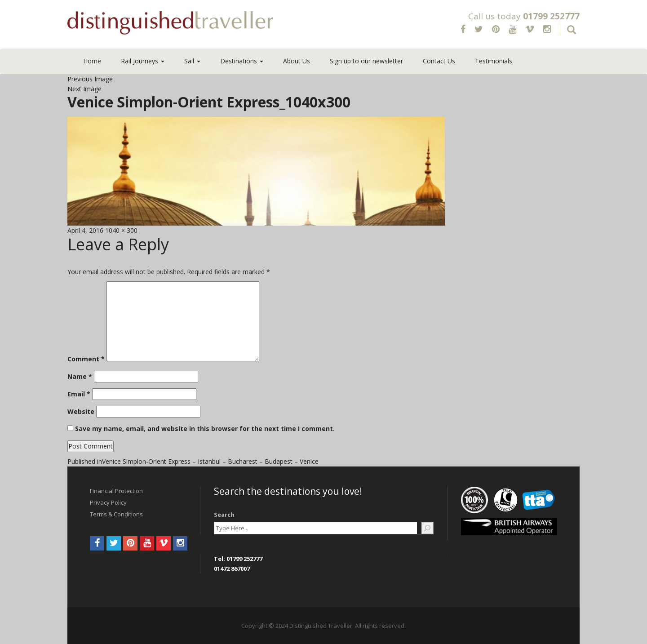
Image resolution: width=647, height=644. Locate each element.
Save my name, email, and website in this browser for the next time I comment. (205, 429)
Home (92, 61)
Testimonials (494, 61)
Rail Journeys (143, 61)
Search (224, 515)
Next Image (84, 89)
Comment (86, 359)
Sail (192, 61)
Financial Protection (116, 491)
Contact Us (439, 61)
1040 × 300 (121, 230)
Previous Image (90, 79)
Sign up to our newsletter (366, 61)
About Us (297, 61)
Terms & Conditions (116, 514)
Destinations (242, 61)
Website (81, 411)
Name (80, 376)
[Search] (427, 528)
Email (79, 394)
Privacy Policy (108, 502)
